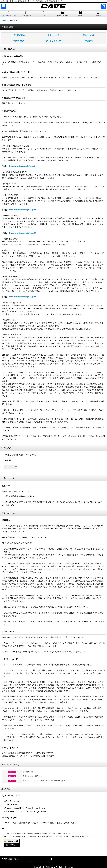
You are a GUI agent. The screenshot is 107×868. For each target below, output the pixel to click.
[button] (3, 6)
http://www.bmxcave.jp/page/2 (22, 166)
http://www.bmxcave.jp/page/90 (23, 233)
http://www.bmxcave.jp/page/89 (23, 297)
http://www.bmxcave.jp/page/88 (23, 210)
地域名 (8, 460)
